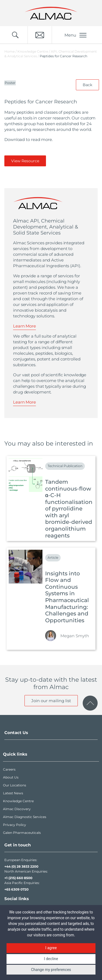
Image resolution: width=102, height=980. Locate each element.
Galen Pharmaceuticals (22, 833)
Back (87, 85)
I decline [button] (51, 959)
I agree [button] (51, 948)
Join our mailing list (51, 701)
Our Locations (15, 785)
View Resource (25, 161)
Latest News (13, 793)
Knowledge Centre (18, 801)
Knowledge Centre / (34, 51)
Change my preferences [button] (51, 970)
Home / (10, 51)
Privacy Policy (15, 825)
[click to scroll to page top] (90, 703)
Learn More (24, 326)
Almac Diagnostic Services (25, 817)
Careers (9, 769)
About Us (11, 777)
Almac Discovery (17, 809)
